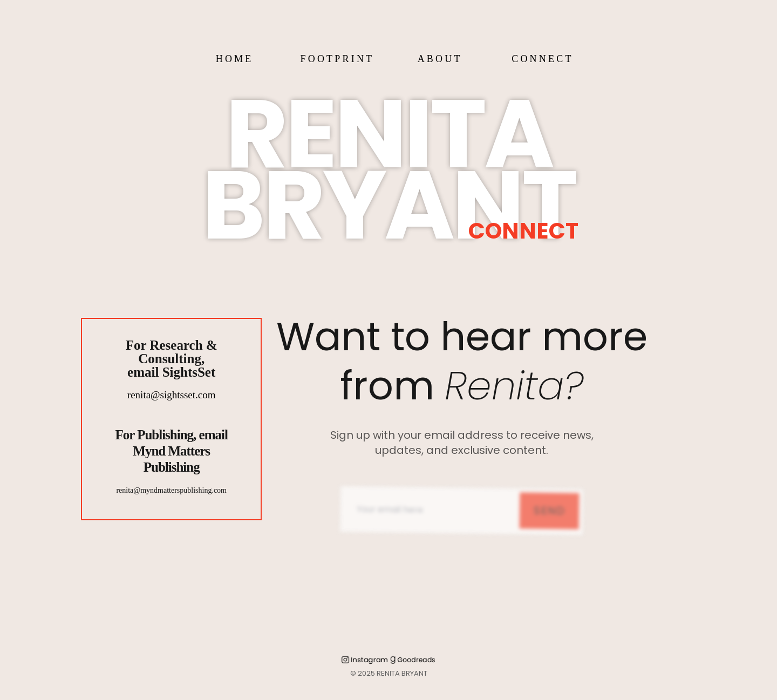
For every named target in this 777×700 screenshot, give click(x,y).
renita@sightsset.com (172, 395)
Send (550, 524)
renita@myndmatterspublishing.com (171, 491)
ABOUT (440, 59)
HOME (235, 59)
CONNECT (542, 59)
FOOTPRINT (337, 59)
